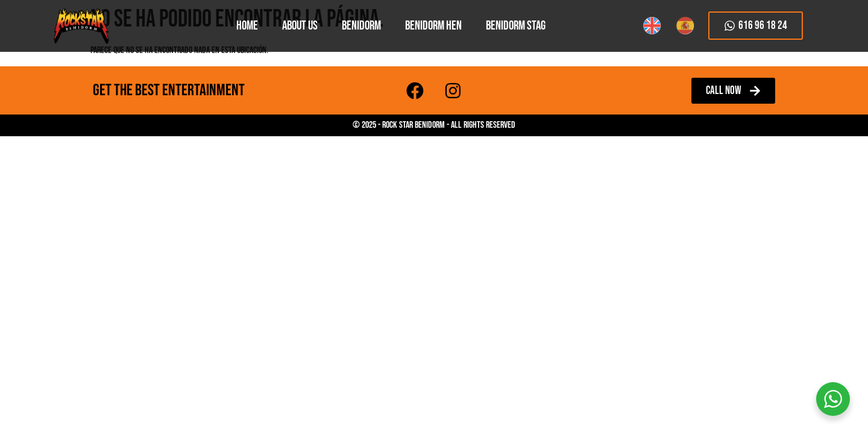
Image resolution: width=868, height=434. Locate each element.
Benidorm (361, 26)
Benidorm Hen (433, 26)
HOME (247, 26)
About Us (300, 26)
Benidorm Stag (516, 26)
